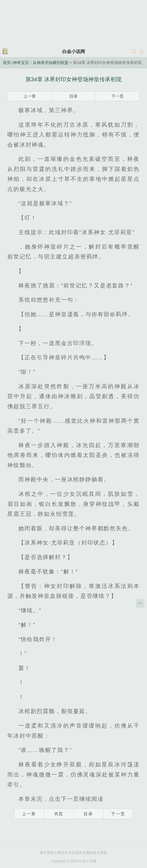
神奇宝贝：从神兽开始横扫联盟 (41, 63)
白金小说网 (74, 52)
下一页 (117, 96)
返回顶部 (140, 603)
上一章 (30, 96)
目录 (73, 96)
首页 (7, 63)
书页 (59, 814)
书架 (5, 52)
